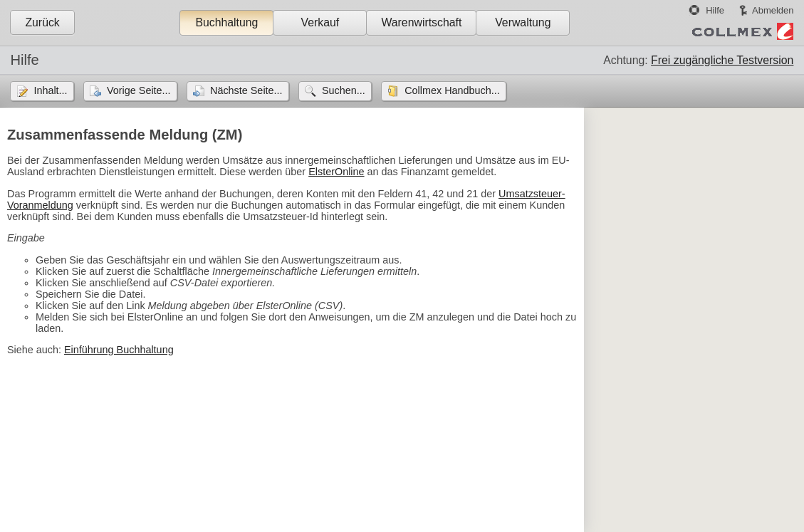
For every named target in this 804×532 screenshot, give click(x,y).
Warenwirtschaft (421, 22)
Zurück (42, 22)
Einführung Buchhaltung (119, 350)
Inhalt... (50, 90)
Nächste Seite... (246, 90)
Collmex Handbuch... (452, 90)
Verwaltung (523, 22)
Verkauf (320, 22)
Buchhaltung (226, 22)
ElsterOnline (336, 172)
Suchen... (344, 90)
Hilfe (715, 10)
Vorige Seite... (139, 90)
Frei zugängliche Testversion (722, 60)
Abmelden (773, 10)
